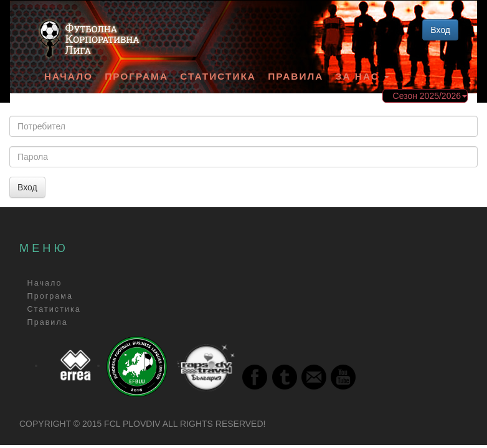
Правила (296, 76)
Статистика (218, 76)
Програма (136, 76)
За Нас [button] (362, 76)
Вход (440, 30)
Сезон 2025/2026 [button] (430, 96)
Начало (69, 76)
